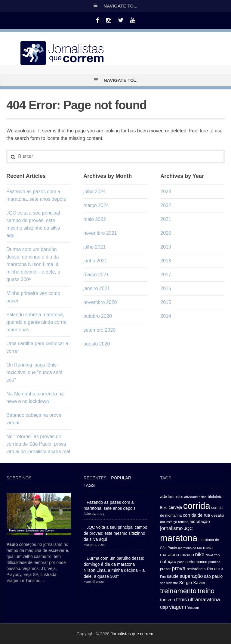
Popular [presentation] (121, 478)
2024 (166, 192)
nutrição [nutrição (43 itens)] (168, 561)
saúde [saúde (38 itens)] (173, 576)
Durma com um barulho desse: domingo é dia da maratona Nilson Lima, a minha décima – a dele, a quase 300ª (33, 264)
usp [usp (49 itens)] (164, 607)
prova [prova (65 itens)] (179, 568)
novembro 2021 (100, 233)
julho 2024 (94, 192)
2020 (166, 233)
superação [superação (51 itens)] (191, 576)
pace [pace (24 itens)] (181, 562)
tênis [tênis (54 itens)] (181, 600)
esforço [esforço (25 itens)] (172, 522)
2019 (166, 247)
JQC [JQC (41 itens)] (188, 528)
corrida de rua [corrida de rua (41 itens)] (197, 515)
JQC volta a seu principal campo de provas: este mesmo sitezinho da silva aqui (115, 533)
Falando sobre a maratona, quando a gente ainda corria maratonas (36, 322)
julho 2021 (94, 247)
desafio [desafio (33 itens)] (217, 515)
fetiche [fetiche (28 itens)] (183, 522)
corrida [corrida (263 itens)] (197, 506)
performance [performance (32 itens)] (196, 562)
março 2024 (96, 205)
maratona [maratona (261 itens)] (179, 538)
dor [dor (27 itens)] (163, 522)
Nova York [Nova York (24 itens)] (213, 555)
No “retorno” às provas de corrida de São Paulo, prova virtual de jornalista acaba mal (38, 444)
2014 (166, 316)
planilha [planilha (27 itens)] (214, 562)
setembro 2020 (99, 330)
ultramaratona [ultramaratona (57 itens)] (204, 599)
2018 (166, 261)
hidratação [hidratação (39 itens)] (200, 522)
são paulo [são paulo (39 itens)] (213, 576)
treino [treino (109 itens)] (206, 591)
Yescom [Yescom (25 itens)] (193, 608)
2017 (166, 275)
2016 (166, 288)
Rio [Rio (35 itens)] (210, 569)
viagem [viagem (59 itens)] (178, 607)
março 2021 (96, 275)
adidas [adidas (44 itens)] (167, 496)
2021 (166, 219)
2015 (166, 302)
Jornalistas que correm (132, 634)
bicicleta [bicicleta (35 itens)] (215, 497)
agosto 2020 (97, 344)
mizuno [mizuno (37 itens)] (187, 555)
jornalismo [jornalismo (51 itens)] (171, 528)
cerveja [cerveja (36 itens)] (175, 508)
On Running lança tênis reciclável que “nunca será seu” (34, 372)
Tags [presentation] (89, 485)
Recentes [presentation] (95, 478)
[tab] (95, 479)
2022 (166, 205)
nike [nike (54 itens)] (200, 554)
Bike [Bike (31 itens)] (164, 508)
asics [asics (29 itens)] (179, 497)
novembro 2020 (100, 302)
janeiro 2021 (97, 288)
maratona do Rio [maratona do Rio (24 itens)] (190, 548)
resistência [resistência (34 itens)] (196, 569)
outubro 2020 (97, 316)
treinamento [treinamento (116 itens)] (178, 591)
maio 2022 (95, 219)
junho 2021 (95, 261)
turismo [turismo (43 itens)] (167, 600)
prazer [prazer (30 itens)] (165, 569)
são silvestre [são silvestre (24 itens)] (169, 583)
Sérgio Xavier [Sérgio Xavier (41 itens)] (192, 583)
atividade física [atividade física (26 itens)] (196, 497)
